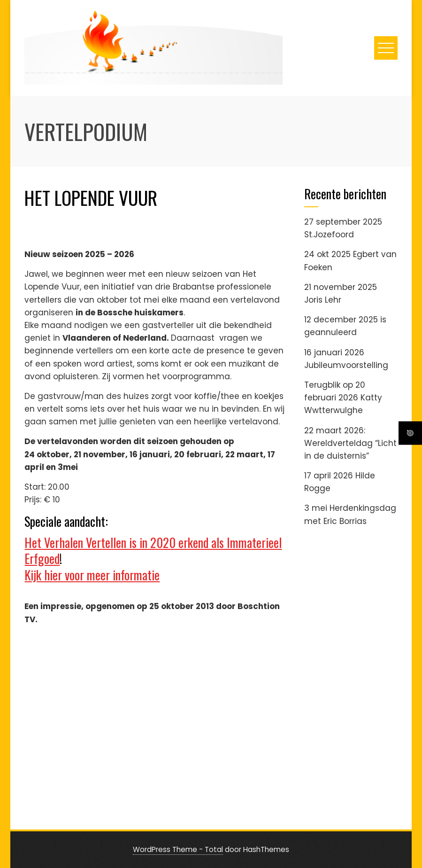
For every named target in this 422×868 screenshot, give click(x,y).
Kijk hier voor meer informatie (92, 575)
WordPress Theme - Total (178, 849)
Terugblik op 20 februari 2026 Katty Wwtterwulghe (343, 398)
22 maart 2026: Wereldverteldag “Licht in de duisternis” (350, 443)
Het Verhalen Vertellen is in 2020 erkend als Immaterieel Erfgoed (153, 550)
